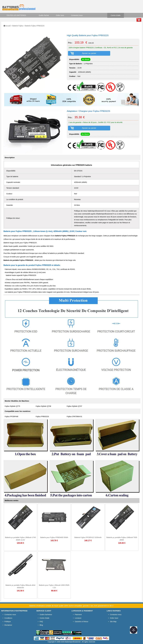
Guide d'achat (44, 15)
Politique (8, 622)
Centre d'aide (116, 15)
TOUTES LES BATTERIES (16, 15)
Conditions (8, 618)
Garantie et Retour (82, 622)
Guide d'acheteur (46, 615)
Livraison (78, 618)
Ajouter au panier (89, 53)
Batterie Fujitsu (18, 26)
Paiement (78, 615)
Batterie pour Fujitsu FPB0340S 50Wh (54, 537)
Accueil (8, 26)
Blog (41, 625)
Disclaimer (8, 625)
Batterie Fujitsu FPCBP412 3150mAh (88, 537)
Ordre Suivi (60, 15)
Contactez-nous (77, 15)
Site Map (113, 622)
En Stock (86, 59)
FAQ (41, 622)
